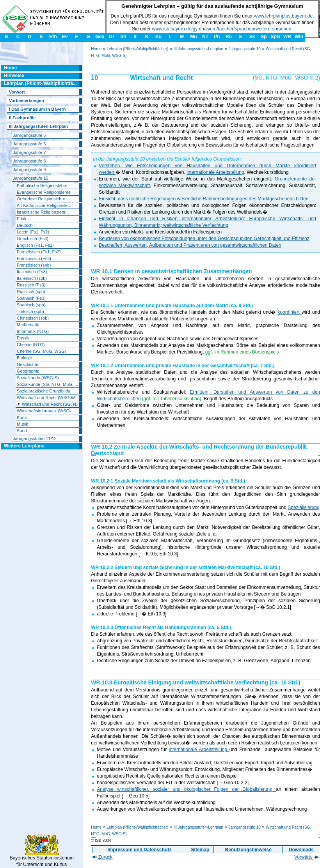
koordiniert (290, 312)
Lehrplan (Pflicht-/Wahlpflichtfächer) (137, 49)
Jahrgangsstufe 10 (244, 49)
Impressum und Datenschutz (139, 850)
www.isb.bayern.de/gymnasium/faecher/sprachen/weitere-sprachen (222, 29)
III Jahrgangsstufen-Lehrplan (198, 49)
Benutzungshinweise (248, 850)
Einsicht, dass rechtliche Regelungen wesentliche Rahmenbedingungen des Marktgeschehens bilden (204, 199)
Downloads (301, 850)
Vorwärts (307, 857)
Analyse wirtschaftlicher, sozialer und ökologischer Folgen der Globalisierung (186, 789)
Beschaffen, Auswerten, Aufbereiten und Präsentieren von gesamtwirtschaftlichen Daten (190, 245)
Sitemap (200, 850)
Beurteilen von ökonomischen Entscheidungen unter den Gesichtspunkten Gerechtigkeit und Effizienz (204, 239)
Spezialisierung (303, 507)
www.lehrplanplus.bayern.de (283, 16)
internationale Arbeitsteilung (215, 172)
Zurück (102, 857)
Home (96, 49)
